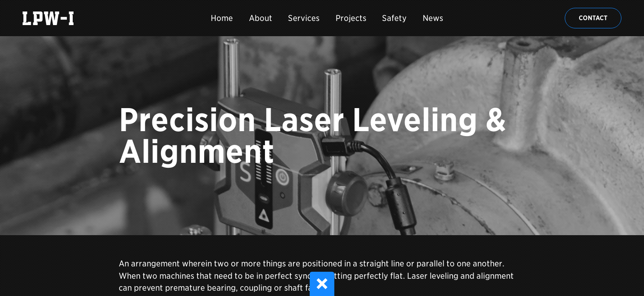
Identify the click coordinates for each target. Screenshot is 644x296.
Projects (351, 18)
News (433, 18)
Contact (593, 18)
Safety (394, 18)
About (261, 18)
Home (222, 18)
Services (304, 18)
